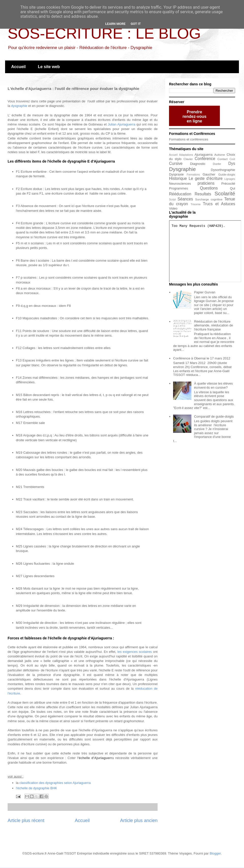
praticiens (206, 183)
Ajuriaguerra (204, 155)
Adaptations (186, 155)
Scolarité (225, 193)
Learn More (115, 24)
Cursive (176, 163)
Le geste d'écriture (205, 178)
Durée (217, 164)
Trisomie (196, 204)
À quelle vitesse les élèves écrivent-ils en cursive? (213, 385)
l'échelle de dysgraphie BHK (37, 788)
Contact (222, 159)
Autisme (220, 155)
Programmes (178, 188)
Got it (136, 24)
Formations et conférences (189, 139)
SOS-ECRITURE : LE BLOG (104, 33)
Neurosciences (180, 184)
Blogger (215, 853)
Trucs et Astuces (219, 204)
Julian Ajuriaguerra (121, 124)
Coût (232, 159)
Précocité (228, 184)
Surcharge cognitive (209, 199)
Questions (209, 188)
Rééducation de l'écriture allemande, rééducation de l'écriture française (213, 325)
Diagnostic (198, 164)
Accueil (18, 67)
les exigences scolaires (135, 652)
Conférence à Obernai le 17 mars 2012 (202, 358)
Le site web (49, 67)
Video (173, 208)
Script (172, 200)
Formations (193, 175)
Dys (232, 163)
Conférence (205, 159)
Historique (178, 178)
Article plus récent (26, 820)
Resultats (203, 194)
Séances (185, 199)
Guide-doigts (227, 174)
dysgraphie (19, 106)
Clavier (188, 159)
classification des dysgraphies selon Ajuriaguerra (55, 783)
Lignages (230, 179)
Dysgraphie (182, 169)
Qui (233, 188)
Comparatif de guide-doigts (214, 416)
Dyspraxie (176, 174)
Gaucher (209, 174)
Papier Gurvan (205, 292)
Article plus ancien (139, 820)
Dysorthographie (223, 170)
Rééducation (180, 194)
